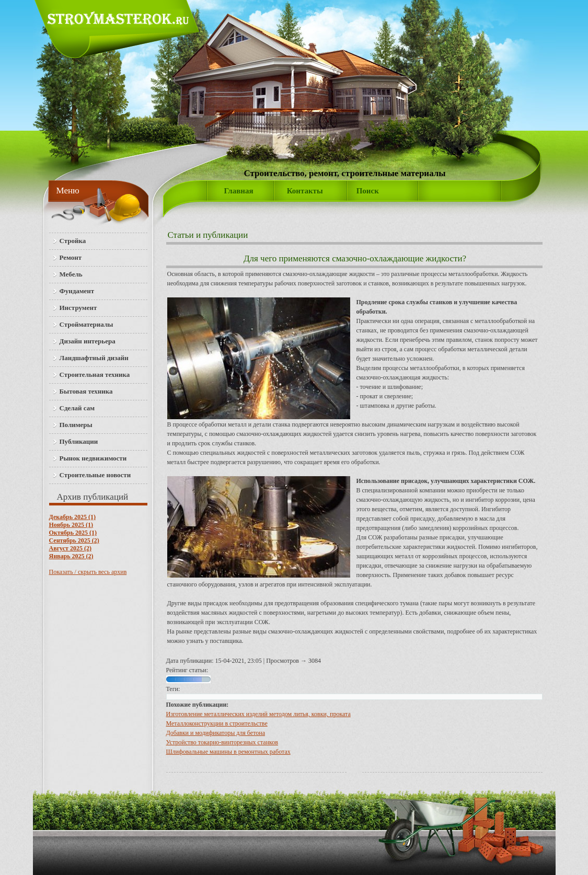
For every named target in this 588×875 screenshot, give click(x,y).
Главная (239, 191)
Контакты (305, 191)
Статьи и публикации (208, 235)
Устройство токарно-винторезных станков (222, 742)
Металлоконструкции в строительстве (217, 723)
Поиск (368, 191)
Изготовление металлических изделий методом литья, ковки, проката (258, 714)
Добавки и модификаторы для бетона (216, 733)
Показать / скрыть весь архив (88, 572)
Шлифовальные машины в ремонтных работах (228, 752)
